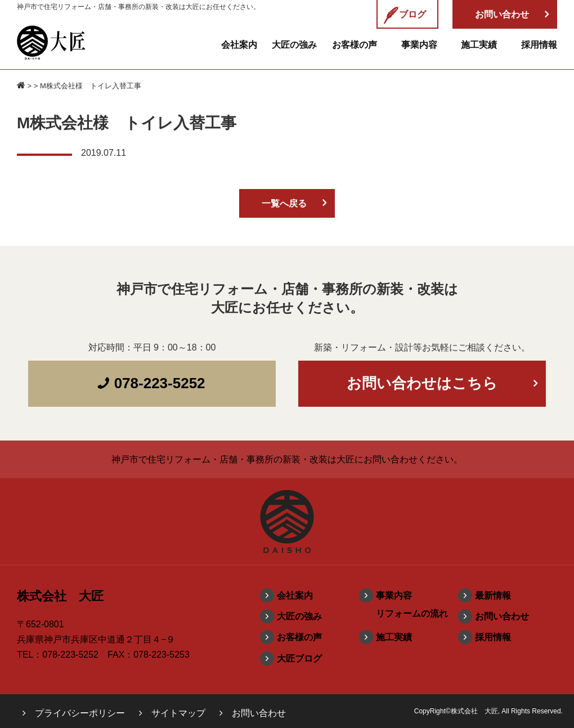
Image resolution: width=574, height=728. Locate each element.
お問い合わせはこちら (422, 383)
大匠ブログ (299, 659)
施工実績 (479, 45)
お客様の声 (355, 45)
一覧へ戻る (284, 203)
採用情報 (539, 45)
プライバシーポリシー (80, 713)
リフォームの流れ (412, 614)
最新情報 (493, 596)
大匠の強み (294, 45)
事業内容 (419, 45)
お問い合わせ (502, 616)
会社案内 (239, 45)
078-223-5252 (151, 383)
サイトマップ (178, 713)
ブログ (405, 15)
